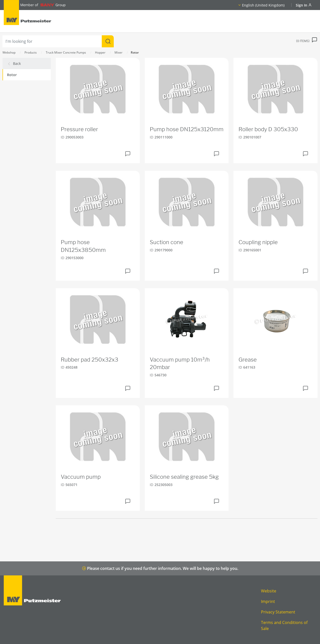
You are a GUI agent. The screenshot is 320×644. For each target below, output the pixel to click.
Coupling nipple (258, 242)
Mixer (118, 52)
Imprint (268, 601)
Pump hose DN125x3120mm (187, 129)
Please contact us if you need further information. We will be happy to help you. (160, 568)
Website (269, 591)
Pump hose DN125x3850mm (83, 246)
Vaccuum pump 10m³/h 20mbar (180, 363)
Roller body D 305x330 (268, 129)
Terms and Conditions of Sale (284, 625)
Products (31, 52)
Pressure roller (79, 129)
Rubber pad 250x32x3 (89, 360)
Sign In (304, 5)
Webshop (9, 52)
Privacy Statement (278, 612)
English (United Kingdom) (263, 5)
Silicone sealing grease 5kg (184, 477)
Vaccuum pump (81, 477)
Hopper (100, 52)
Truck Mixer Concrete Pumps (66, 52)
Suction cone (166, 242)
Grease (248, 360)
